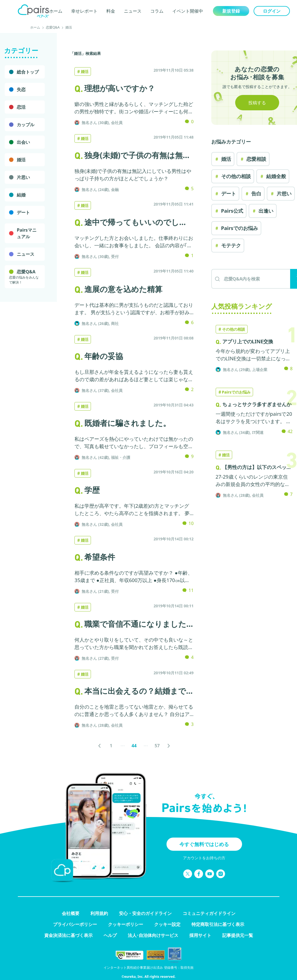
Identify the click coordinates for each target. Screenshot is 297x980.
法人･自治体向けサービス (153, 935)
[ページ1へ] (111, 746)
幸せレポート (84, 11)
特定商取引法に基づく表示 (218, 924)
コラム (157, 11)
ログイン (272, 11)
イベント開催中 (188, 11)
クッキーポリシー (126, 924)
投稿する (257, 103)
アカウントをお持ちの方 (204, 858)
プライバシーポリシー (75, 924)
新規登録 (231, 11)
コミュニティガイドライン (209, 913)
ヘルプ (110, 935)
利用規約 (99, 913)
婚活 (69, 27)
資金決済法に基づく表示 (68, 935)
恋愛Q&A (53, 27)
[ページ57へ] (157, 746)
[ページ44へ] (134, 746)
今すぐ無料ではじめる (204, 844)
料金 (111, 11)
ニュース (133, 11)
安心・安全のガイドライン (145, 913)
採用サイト (200, 935)
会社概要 (71, 913)
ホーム (56, 11)
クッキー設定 (167, 924)
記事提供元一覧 (238, 935)
